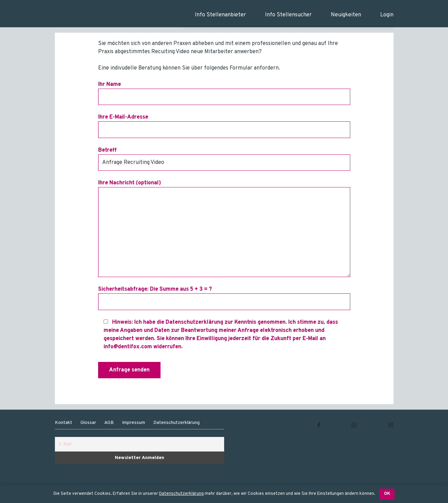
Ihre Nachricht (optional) (224, 228)
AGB (109, 423)
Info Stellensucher (288, 15)
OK (387, 494)
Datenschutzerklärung (181, 494)
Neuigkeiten (346, 15)
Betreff (224, 159)
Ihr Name (224, 93)
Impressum (134, 423)
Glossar (88, 423)
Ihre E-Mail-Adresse (224, 126)
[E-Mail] (140, 444)
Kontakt (64, 423)
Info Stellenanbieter (220, 15)
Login (387, 15)
